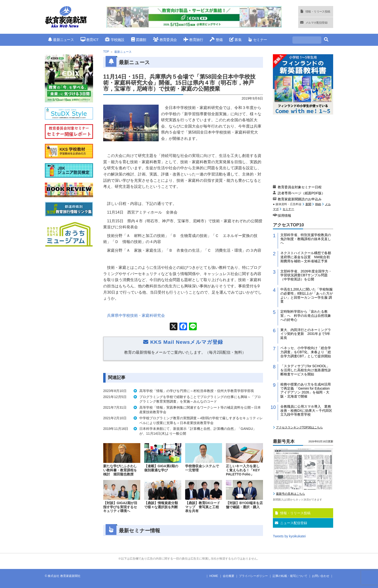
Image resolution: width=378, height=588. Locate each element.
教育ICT (90, 40)
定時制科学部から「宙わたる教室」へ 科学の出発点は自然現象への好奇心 (306, 316)
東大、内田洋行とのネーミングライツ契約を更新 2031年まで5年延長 (306, 334)
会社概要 (229, 576)
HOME (214, 576)
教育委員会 (165, 40)
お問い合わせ (321, 576)
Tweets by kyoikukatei (289, 536)
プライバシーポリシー (253, 576)
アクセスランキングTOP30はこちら (299, 427)
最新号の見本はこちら (290, 494)
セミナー (258, 40)
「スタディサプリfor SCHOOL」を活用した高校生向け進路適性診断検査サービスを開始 (306, 370)
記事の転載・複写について (290, 576)
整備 (216, 40)
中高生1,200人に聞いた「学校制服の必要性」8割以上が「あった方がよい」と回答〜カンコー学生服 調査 (307, 295)
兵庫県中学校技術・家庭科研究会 (136, 315)
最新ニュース (61, 40)
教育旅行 (193, 40)
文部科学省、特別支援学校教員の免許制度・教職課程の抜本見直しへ (306, 239)
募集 (235, 40)
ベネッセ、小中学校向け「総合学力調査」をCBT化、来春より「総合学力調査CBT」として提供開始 (306, 352)
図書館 (139, 40)
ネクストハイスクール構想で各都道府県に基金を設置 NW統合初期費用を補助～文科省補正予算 (306, 257)
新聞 (308, 204)
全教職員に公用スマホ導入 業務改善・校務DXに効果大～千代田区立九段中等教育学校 (306, 411)
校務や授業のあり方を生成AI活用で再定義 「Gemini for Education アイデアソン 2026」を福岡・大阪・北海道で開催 (306, 390)
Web (318, 204)
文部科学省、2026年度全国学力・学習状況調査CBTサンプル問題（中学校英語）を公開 (306, 275)
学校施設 (115, 40)
